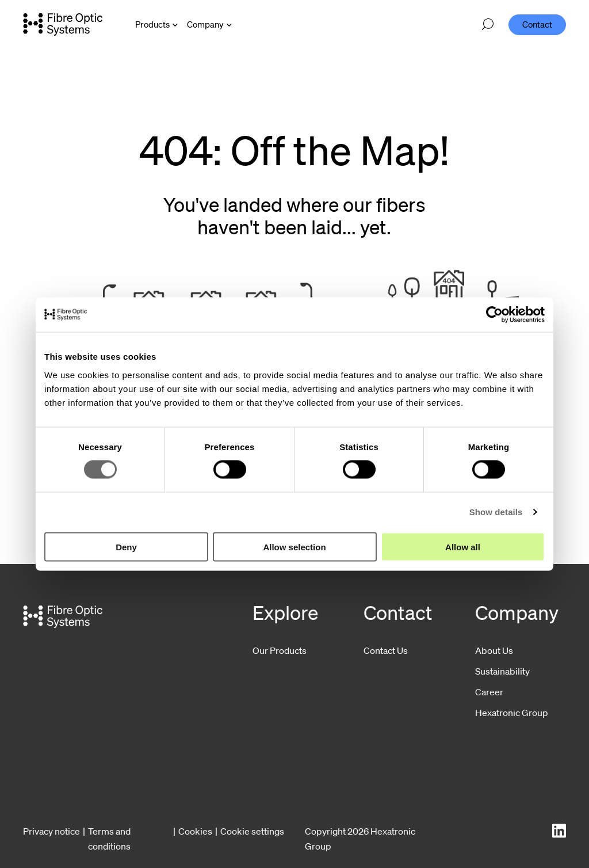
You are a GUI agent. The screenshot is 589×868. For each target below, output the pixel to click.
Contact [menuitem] (537, 24)
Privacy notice (51, 831)
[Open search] (488, 25)
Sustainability (502, 671)
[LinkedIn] (559, 831)
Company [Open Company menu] (205, 24)
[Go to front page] (63, 24)
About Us (494, 650)
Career (489, 692)
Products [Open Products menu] (152, 24)
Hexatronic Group (512, 713)
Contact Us (386, 650)
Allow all (463, 547)
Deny (126, 547)
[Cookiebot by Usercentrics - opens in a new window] (494, 315)
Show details (496, 512)
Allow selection (294, 547)
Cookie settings (252, 831)
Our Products (280, 650)
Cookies (195, 831)
